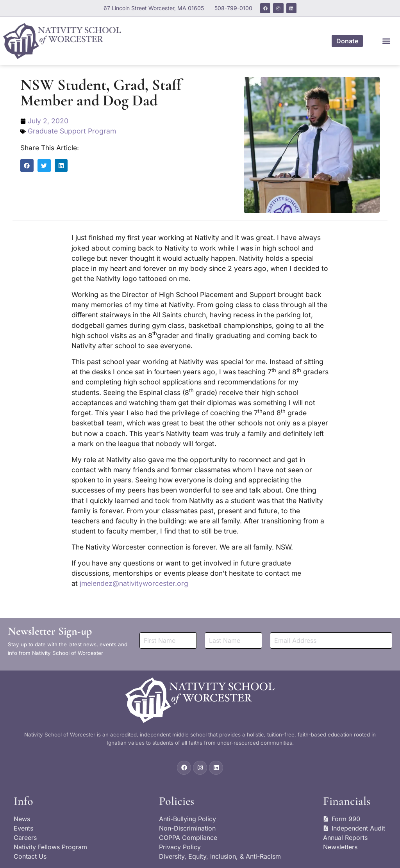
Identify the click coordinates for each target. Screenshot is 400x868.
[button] (387, 41)
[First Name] (168, 640)
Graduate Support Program (72, 131)
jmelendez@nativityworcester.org (134, 583)
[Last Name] (233, 640)
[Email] (331, 640)
